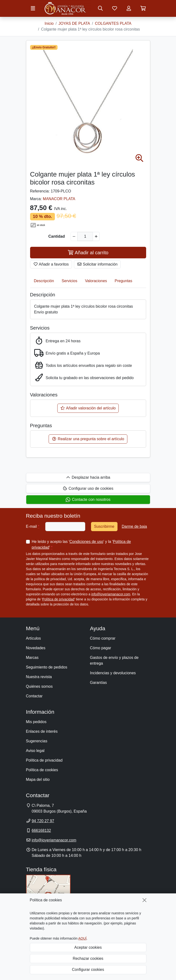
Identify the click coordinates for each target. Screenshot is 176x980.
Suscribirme (104, 526)
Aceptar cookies (88, 947)
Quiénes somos (39, 686)
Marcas (32, 658)
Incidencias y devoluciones (113, 673)
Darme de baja (134, 526)
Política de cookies (42, 770)
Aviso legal (35, 751)
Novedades (36, 648)
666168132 (41, 830)
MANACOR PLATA (59, 199)
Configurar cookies (88, 970)
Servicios (69, 281)
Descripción (44, 281)
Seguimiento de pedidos (47, 667)
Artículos (33, 638)
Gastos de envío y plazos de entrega (114, 660)
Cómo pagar (101, 648)
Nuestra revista (39, 677)
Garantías (98, 683)
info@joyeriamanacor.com (111, 594)
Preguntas (123, 281)
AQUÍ (82, 938)
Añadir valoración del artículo (88, 408)
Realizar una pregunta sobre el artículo (88, 439)
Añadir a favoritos (51, 264)
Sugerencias (37, 741)
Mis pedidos (36, 722)
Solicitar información (97, 264)
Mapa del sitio (38, 780)
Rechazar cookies (88, 958)
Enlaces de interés (42, 731)
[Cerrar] (144, 900)
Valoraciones (96, 281)
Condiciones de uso (86, 542)
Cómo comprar (103, 638)
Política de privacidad (58, 599)
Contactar (34, 696)
